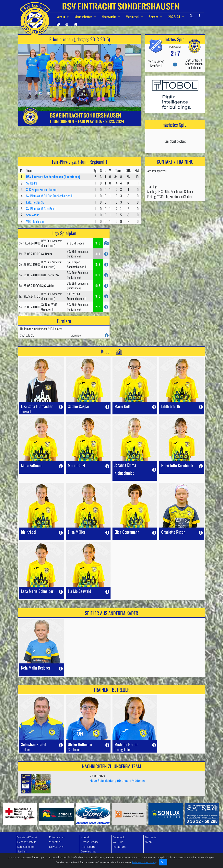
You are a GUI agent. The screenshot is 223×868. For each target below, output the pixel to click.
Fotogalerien (57, 837)
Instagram (119, 847)
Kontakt (86, 837)
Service (154, 17)
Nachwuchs (109, 17)
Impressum (88, 847)
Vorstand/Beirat (27, 837)
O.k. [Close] (163, 864)
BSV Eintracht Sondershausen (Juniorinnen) (53, 177)
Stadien (22, 852)
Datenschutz (89, 852)
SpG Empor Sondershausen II (43, 189)
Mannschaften (84, 17)
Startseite (150, 837)
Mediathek (133, 17)
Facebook (119, 837)
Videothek (55, 842)
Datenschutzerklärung (144, 864)
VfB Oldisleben (35, 221)
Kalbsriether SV (35, 202)
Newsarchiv (56, 847)
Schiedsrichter (26, 847)
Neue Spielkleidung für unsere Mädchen (117, 781)
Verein (61, 17)
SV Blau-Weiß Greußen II (41, 208)
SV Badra (32, 183)
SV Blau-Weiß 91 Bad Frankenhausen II (49, 196)
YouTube (118, 842)
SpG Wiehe (33, 215)
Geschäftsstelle (27, 842)
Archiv (148, 842)
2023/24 (175, 17)
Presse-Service (90, 842)
